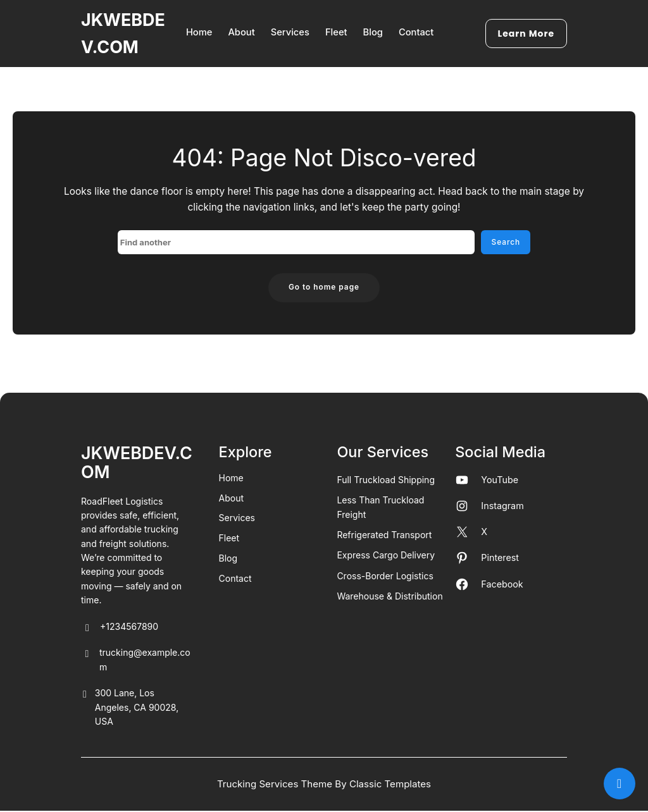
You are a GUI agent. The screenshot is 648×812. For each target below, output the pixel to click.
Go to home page (324, 288)
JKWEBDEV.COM (137, 463)
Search (505, 243)
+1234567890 (120, 629)
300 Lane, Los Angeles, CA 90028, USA (130, 709)
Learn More (530, 34)
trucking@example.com (136, 662)
